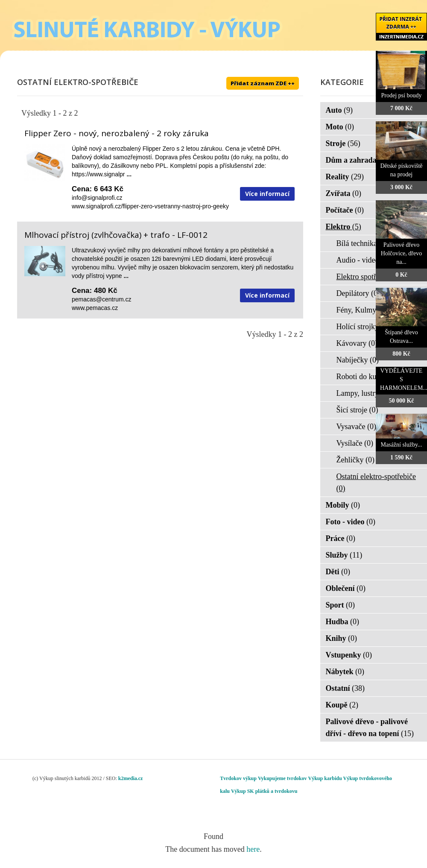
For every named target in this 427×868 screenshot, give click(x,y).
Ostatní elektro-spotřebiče (376, 482)
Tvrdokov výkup (238, 778)
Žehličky (355, 460)
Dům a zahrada (357, 160)
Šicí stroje (357, 410)
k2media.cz (131, 778)
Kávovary (357, 343)
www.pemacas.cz (95, 308)
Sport (341, 605)
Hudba (343, 622)
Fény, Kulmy (362, 310)
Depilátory (358, 293)
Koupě (342, 705)
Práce (341, 538)
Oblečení (346, 588)
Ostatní (345, 688)
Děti (338, 572)
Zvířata (344, 193)
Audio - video (363, 260)
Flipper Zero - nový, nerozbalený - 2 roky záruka (117, 133)
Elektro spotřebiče (370, 277)
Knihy (342, 638)
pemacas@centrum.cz (101, 299)
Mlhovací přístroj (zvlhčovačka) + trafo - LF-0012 (116, 235)
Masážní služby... (401, 445)
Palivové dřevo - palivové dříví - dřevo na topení (370, 728)
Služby (344, 555)
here (253, 849)
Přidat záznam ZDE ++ (263, 83)
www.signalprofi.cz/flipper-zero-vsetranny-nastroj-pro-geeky (150, 206)
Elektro (344, 227)
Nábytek (345, 672)
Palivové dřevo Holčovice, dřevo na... (401, 253)
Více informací (267, 194)
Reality (345, 177)
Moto (340, 127)
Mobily (343, 505)
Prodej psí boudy (402, 95)
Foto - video (351, 522)
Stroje (343, 143)
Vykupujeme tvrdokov (282, 778)
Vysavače (356, 427)
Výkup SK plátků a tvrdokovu (264, 791)
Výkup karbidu (325, 778)
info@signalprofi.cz (97, 198)
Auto (339, 110)
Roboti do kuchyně (371, 377)
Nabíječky (358, 360)
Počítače (345, 210)
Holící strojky (363, 327)
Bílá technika (362, 243)
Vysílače (355, 443)
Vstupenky (349, 655)
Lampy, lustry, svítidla (376, 393)
